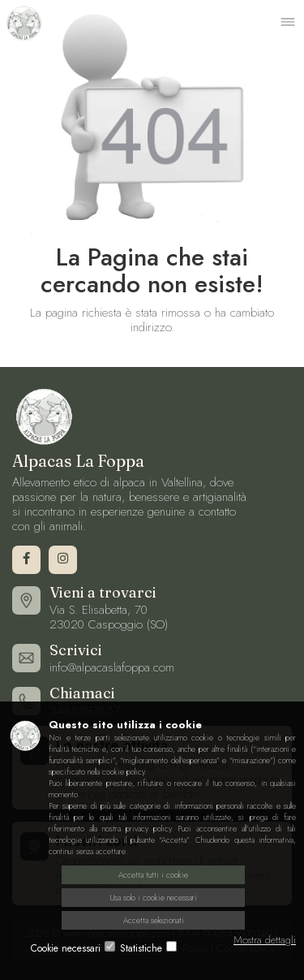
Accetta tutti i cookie (153, 875)
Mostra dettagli (265, 940)
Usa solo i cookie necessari (154, 898)
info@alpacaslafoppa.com (112, 667)
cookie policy (123, 772)
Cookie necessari (66, 948)
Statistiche (141, 948)
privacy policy (148, 829)
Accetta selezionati (154, 920)
